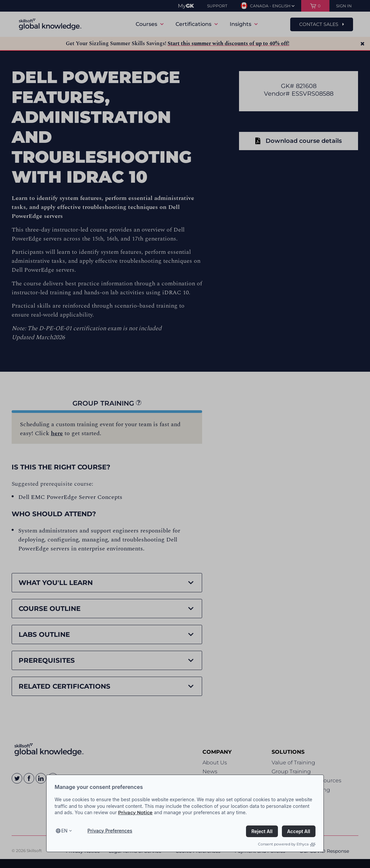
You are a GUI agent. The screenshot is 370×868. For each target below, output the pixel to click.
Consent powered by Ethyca (287, 844)
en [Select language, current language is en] (64, 831)
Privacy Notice (135, 813)
